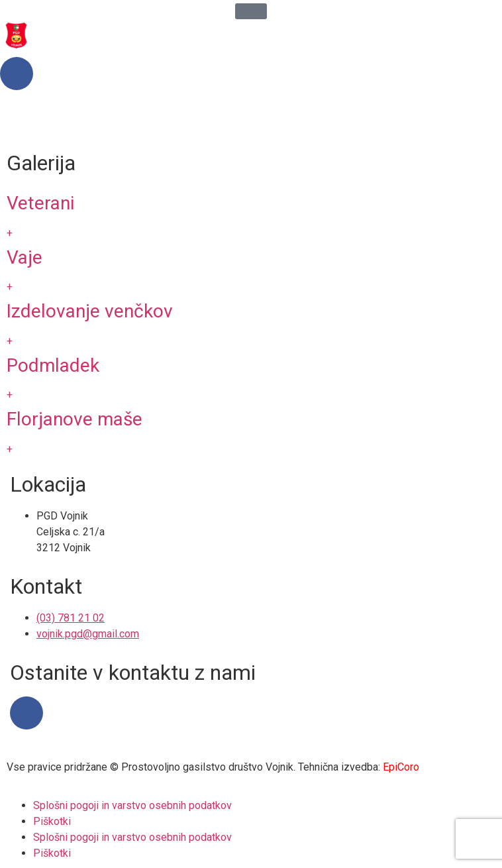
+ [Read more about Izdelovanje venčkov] (10, 341)
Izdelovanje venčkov (90, 311)
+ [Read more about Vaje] (10, 287)
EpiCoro (401, 767)
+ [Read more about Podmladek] (10, 395)
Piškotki (52, 821)
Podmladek (53, 365)
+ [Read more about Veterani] (10, 233)
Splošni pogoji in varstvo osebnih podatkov (132, 805)
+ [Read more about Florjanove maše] (10, 449)
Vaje (25, 257)
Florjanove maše (75, 419)
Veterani (40, 203)
